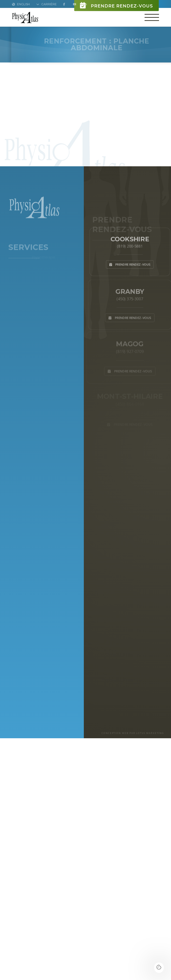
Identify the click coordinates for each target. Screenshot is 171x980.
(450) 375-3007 (130, 298)
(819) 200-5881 (130, 246)
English (21, 4)
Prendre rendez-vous (116, 5)
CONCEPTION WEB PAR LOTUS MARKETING (133, 733)
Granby (130, 290)
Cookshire (130, 238)
